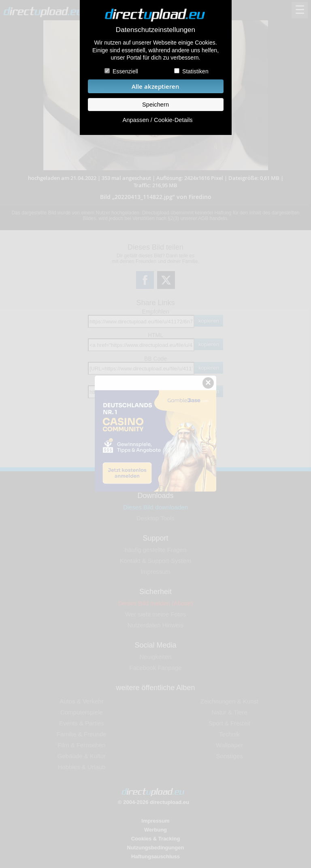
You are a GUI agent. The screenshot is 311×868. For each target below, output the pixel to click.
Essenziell (125, 71)
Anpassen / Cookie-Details (157, 120)
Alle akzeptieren (155, 87)
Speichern (155, 105)
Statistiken (195, 71)
